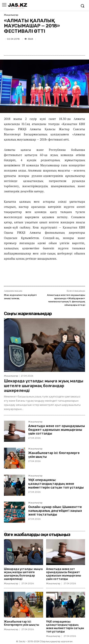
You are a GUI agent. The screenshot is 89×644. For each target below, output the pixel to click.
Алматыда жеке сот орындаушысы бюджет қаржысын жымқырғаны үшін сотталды (57, 430)
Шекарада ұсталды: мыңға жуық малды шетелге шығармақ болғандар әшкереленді (44, 386)
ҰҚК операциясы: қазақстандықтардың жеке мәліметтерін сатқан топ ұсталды (56, 484)
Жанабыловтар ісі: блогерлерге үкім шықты (54, 455)
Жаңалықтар (11, 15)
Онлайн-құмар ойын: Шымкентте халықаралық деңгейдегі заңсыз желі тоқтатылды (55, 511)
